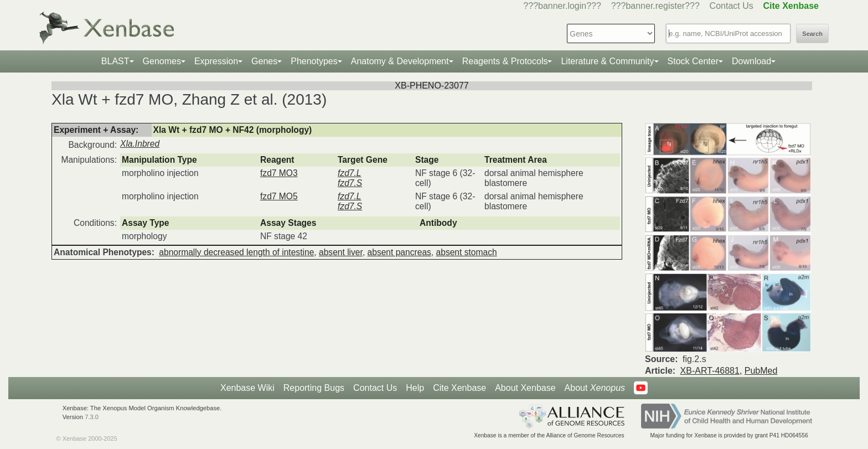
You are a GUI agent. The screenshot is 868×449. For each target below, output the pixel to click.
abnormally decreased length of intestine (236, 252)
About (595, 388)
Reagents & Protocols (505, 61)
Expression (216, 61)
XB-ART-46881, (711, 371)
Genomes (162, 61)
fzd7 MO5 (279, 196)
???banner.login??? (562, 6)
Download (751, 61)
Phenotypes (314, 61)
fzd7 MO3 (279, 173)
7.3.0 (92, 417)
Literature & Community (607, 61)
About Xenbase (525, 388)
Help (415, 388)
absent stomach (467, 252)
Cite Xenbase (459, 388)
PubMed (761, 371)
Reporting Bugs (314, 388)
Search (812, 34)
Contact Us (732, 6)
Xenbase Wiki (247, 388)
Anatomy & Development (400, 61)
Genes (264, 61)
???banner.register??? (655, 6)
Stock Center (693, 61)
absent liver (341, 252)
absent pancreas (399, 252)
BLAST (115, 61)
